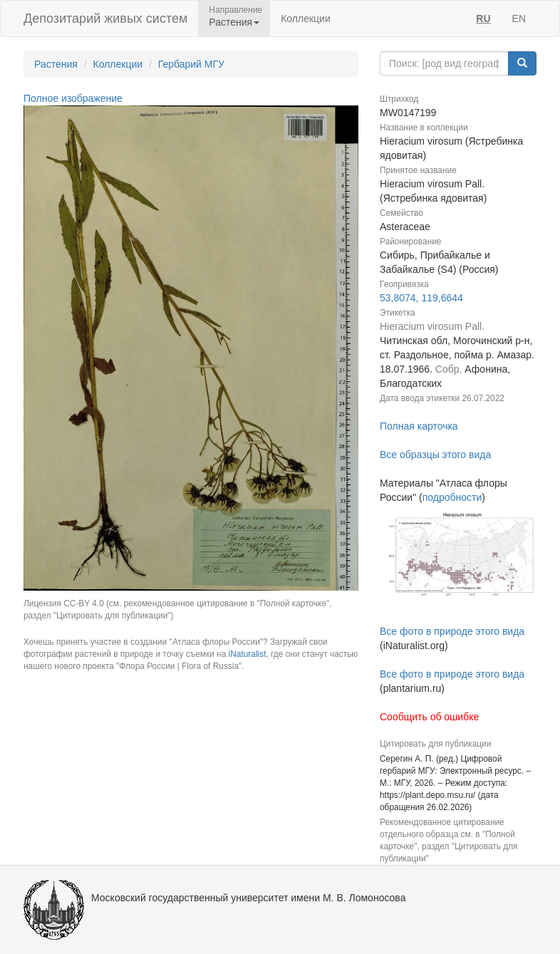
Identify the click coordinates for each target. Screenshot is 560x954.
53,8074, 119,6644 (421, 298)
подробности (452, 497)
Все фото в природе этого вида (452, 631)
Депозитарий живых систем (105, 19)
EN (519, 19)
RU (483, 19)
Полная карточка (419, 426)
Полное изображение (73, 98)
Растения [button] (234, 22)
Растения (56, 64)
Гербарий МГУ (191, 64)
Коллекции (306, 19)
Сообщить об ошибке (429, 717)
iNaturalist (248, 654)
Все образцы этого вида (435, 455)
